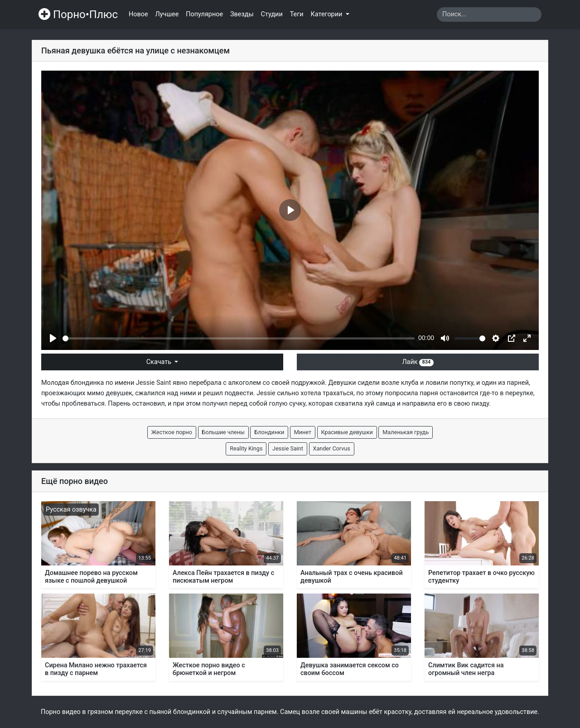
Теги (297, 14)
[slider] (239, 338)
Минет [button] (303, 432)
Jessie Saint (154, 383)
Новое (138, 14)
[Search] (489, 14)
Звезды (242, 14)
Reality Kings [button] (246, 448)
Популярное (204, 14)
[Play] (53, 338)
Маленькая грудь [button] (406, 432)
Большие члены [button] (223, 432)
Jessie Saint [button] (288, 448)
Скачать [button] (160, 362)
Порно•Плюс (78, 14)
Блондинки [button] (269, 432)
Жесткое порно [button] (172, 432)
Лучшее (167, 14)
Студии (272, 14)
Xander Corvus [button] (332, 448)
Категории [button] (327, 14)
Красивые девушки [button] (347, 432)
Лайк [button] (418, 362)
